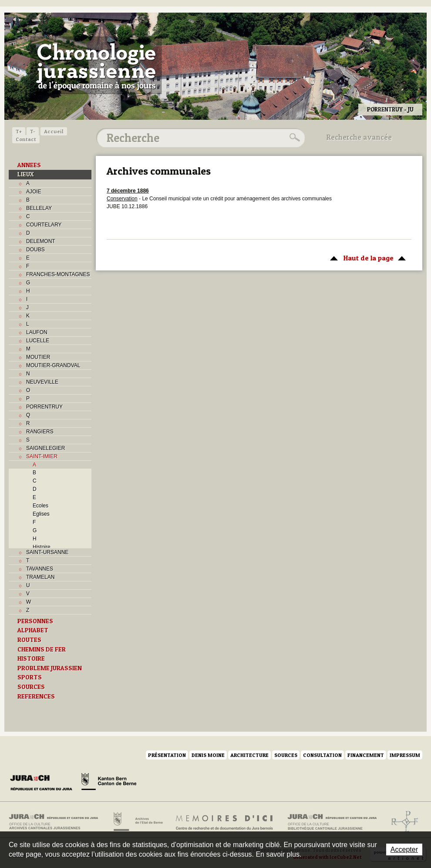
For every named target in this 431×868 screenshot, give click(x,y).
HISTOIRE (31, 659)
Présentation (167, 755)
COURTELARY (44, 225)
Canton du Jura (44, 783)
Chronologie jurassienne (96, 65)
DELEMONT (41, 241)
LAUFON (37, 332)
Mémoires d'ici (225, 822)
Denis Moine (208, 755)
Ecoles (40, 506)
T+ (19, 131)
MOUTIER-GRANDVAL (53, 365)
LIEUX (26, 174)
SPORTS (30, 677)
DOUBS (35, 250)
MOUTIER (38, 357)
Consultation (322, 755)
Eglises (41, 514)
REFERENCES (36, 696)
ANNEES (29, 165)
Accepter (404, 849)
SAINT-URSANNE (47, 552)
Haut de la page (366, 257)
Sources (286, 755)
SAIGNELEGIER (45, 448)
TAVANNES (40, 569)
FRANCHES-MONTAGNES (58, 274)
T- (33, 131)
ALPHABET (33, 630)
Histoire (42, 547)
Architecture (249, 755)
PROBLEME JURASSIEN (50, 668)
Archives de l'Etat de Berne (137, 822)
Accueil (54, 131)
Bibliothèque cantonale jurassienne (332, 822)
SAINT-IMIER (42, 456)
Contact (26, 139)
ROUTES (29, 640)
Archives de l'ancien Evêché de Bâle (402, 822)
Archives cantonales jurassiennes (57, 822)
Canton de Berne (109, 783)
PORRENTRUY (44, 407)
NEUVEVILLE (42, 382)
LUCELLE (38, 341)
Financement (366, 755)
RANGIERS (40, 432)
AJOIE (34, 192)
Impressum (405, 755)
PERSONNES (35, 621)
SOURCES (31, 687)
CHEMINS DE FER (42, 649)
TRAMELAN (40, 577)
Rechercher (293, 138)
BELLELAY (39, 208)
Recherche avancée (359, 137)
